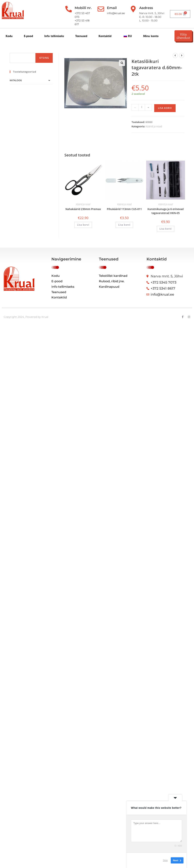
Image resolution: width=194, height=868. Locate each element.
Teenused (81, 36)
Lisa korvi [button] (83, 225)
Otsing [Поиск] (44, 58)
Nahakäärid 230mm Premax (83, 209)
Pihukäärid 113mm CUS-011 (124, 209)
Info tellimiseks (54, 36)
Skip (165, 860)
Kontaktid (105, 36)
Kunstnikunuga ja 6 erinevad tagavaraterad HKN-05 (166, 211)
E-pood (28, 36)
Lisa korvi (165, 108)
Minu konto (151, 36)
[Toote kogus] (142, 107)
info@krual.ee (116, 13)
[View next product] (182, 55)
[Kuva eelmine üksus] (175, 55)
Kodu (9, 36)
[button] (122, 63)
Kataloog (16, 80)
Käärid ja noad (154, 126)
